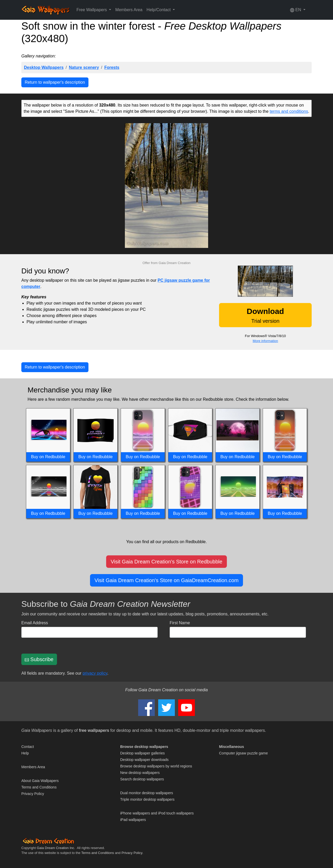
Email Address (35, 623)
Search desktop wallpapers (142, 779)
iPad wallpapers (133, 820)
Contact (28, 747)
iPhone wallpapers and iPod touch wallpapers (157, 813)
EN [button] (296, 10)
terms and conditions (289, 111)
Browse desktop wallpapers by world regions (156, 766)
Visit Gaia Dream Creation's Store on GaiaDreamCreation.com (166, 580)
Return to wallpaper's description (55, 82)
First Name (180, 623)
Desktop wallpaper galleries (142, 753)
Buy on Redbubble (48, 457)
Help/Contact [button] (159, 10)
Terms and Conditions (39, 787)
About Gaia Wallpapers (40, 781)
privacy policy (95, 673)
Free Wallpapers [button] (92, 10)
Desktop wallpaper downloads (144, 760)
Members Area (129, 10)
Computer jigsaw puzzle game (244, 753)
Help (25, 753)
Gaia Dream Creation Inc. (56, 848)
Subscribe (39, 659)
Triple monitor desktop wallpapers (147, 799)
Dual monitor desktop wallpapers (147, 793)
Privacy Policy (33, 794)
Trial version (265, 315)
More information (265, 341)
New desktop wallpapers (140, 773)
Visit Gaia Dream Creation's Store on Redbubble (166, 562)
